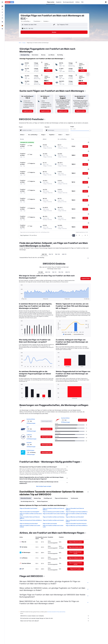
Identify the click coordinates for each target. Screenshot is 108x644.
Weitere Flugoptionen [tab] (45, 486)
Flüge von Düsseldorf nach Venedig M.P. (32, 496)
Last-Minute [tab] (54, 55)
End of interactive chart (22, 283)
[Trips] (2, 22)
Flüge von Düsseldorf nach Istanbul (31, 493)
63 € (25, 18)
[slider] (92, 131)
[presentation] (29, 19)
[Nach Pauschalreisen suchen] (2, 15)
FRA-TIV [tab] (53, 239)
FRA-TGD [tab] (60, 239)
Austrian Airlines (33, 404)
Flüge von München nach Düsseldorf (77, 502)
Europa (26, 43)
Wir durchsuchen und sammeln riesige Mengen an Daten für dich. (57, 603)
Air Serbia (31, 427)
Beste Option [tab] (37, 55)
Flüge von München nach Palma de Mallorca (79, 510)
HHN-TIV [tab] (67, 239)
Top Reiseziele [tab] (77, 483)
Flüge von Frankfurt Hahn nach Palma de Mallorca (32, 502)
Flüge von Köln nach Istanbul (52, 508)
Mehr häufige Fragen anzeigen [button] (46, 471)
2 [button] (79, 220)
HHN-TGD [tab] (47, 239)
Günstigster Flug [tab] (27, 55)
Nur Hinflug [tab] (62, 55)
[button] (2, 2)
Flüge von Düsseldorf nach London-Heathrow (56, 498)
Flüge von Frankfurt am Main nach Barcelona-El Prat (33, 499)
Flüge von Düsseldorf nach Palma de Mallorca (77, 494)
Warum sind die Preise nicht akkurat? (57, 605)
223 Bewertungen (33, 431)
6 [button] (88, 220)
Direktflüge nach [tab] (50, 483)
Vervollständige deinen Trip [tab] (30, 486)
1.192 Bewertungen (34, 416)
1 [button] (76, 220)
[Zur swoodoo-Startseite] (9, 2)
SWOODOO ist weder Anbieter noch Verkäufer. (57, 600)
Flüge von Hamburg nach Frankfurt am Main (56, 496)
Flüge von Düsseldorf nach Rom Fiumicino (79, 508)
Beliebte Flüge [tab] (40, 483)
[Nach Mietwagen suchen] (2, 12)
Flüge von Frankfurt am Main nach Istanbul (56, 505)
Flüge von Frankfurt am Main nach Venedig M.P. (79, 499)
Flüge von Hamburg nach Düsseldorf (31, 508)
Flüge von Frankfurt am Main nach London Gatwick (32, 511)
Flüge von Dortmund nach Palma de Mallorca (33, 505)
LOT (30, 412)
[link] (30, 111)
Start (22, 43)
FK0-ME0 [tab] (43, 257)
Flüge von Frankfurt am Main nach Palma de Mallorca (56, 494)
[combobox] (28, 21)
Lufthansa (32, 419)
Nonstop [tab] (46, 55)
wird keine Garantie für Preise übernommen (59, 596)
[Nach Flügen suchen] (2, 6)
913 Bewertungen (33, 408)
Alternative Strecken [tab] (28, 483)
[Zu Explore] (2, 18)
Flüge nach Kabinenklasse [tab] (64, 483)
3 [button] (82, 220)
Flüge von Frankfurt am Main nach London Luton (55, 511)
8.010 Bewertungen (34, 423)
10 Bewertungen (33, 439)
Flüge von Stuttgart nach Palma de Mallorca (79, 496)
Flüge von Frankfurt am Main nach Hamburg (56, 502)
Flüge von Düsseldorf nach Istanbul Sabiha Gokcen (79, 506)
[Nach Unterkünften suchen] (2, 9)
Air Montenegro (33, 435)
